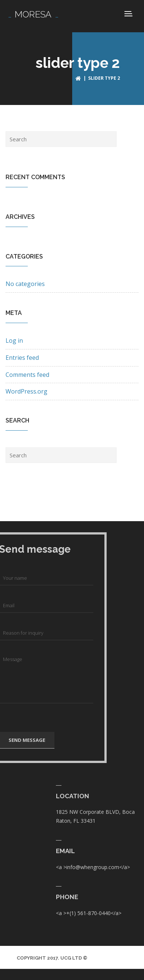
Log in (14, 341)
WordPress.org (26, 391)
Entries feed (22, 358)
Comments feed (27, 375)
